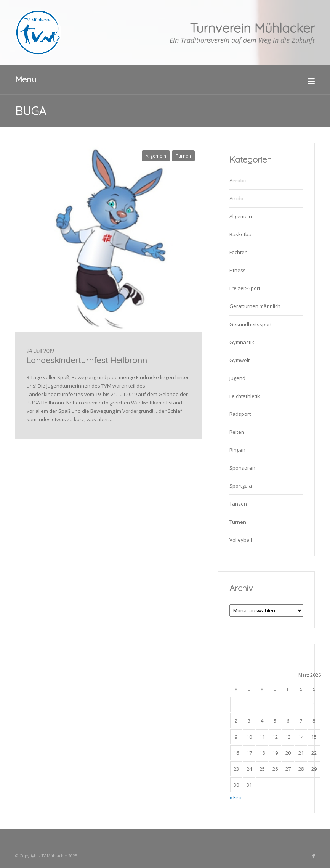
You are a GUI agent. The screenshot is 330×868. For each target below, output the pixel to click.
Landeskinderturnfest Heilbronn (87, 360)
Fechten (239, 252)
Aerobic (238, 180)
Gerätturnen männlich (255, 306)
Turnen (183, 156)
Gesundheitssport (251, 324)
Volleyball (241, 540)
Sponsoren (242, 468)
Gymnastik (242, 342)
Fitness (238, 270)
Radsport (240, 414)
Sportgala (241, 486)
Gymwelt (239, 360)
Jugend (237, 378)
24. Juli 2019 (40, 351)
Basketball (242, 234)
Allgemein (156, 156)
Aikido (236, 198)
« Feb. (236, 797)
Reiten (237, 432)
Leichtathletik (245, 396)
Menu (26, 79)
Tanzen (238, 504)
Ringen (237, 450)
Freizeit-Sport (245, 288)
